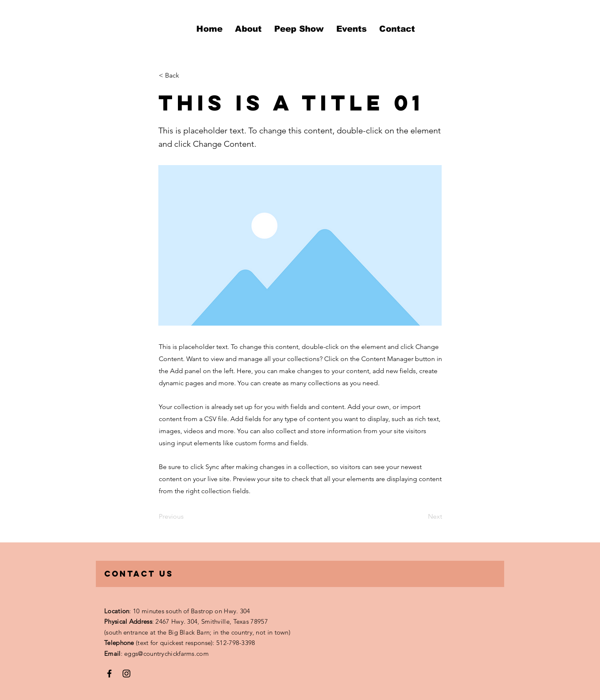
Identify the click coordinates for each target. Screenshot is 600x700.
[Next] (421, 517)
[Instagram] (126, 674)
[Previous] (186, 517)
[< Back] (186, 75)
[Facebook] (109, 674)
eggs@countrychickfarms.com (166, 654)
